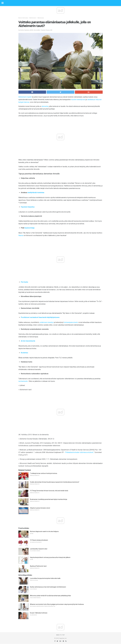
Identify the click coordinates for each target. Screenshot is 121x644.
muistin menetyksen (78, 100)
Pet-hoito (24, 282)
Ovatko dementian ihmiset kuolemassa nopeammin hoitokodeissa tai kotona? (55, 482)
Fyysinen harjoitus (28, 207)
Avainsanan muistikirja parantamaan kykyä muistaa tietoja (49, 499)
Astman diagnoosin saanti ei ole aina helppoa (44, 531)
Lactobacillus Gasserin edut (39, 549)
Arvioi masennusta (28, 341)
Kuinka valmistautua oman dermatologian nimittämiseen (48, 587)
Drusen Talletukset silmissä (39, 613)
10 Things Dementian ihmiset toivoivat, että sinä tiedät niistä (49, 491)
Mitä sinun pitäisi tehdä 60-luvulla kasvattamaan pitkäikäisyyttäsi (50, 596)
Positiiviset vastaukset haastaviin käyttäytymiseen (40, 317)
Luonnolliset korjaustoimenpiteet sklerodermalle (45, 578)
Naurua (21, 235)
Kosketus (24, 353)
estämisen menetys (47, 322)
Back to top (61, 635)
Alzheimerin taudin (25, 97)
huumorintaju (30, 228)
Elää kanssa (41, 18)
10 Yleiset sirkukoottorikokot (39, 540)
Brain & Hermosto (23, 18)
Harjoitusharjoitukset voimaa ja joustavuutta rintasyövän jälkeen (50, 557)
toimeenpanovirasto (71, 322)
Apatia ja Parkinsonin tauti (38, 566)
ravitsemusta (23, 381)
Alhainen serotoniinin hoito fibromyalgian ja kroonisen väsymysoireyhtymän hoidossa (57, 604)
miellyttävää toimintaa (36, 193)
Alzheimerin (33, 18)
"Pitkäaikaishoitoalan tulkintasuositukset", (79, 452)
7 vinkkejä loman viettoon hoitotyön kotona (44, 473)
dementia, (45, 106)
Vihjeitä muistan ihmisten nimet (40, 508)
